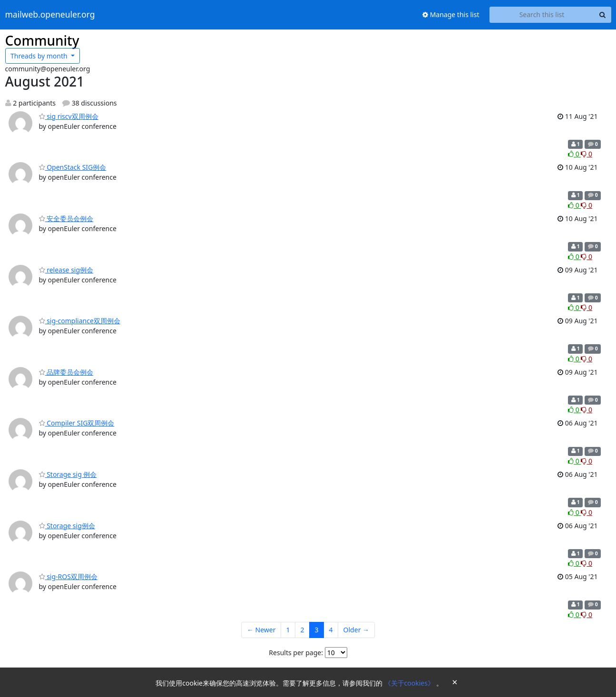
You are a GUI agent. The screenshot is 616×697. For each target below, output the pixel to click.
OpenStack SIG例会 (73, 167)
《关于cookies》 (410, 683)
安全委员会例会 (66, 218)
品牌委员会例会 (66, 372)
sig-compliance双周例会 (80, 321)
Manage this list (451, 15)
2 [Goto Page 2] (303, 630)
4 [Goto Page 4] (331, 630)
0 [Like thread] (574, 154)
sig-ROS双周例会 (68, 576)
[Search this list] (542, 15)
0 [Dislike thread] (587, 154)
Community (42, 40)
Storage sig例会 (67, 526)
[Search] (603, 15)
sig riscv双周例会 (69, 116)
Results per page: (296, 653)
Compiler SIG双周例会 (77, 423)
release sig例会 (66, 270)
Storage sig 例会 (68, 474)
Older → (356, 630)
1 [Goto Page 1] (288, 630)
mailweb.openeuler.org (50, 15)
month (40, 56)
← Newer (261, 630)
